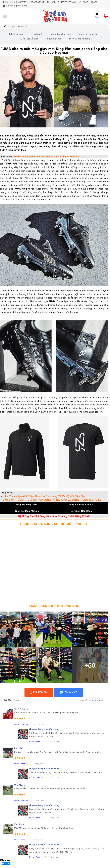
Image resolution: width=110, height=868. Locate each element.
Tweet (6, 864)
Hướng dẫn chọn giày (60, 34)
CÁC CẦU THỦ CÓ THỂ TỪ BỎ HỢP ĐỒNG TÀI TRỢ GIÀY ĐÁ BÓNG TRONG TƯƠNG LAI (52, 500)
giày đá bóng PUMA (82, 182)
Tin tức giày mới (54, 39)
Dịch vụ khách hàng (79, 39)
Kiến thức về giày (29, 39)
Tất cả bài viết (16, 34)
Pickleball (37, 34)
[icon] (4, 16)
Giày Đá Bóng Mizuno (27, 511)
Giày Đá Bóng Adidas (81, 505)
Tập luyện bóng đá (88, 34)
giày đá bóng (89, 160)
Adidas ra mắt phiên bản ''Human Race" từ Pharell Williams (46, 157)
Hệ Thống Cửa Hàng (81, 511)
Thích (17, 724)
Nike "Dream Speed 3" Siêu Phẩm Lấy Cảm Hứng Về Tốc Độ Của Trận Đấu (44, 496)
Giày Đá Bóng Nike (27, 505)
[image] (55, 16)
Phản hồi (24, 724)
